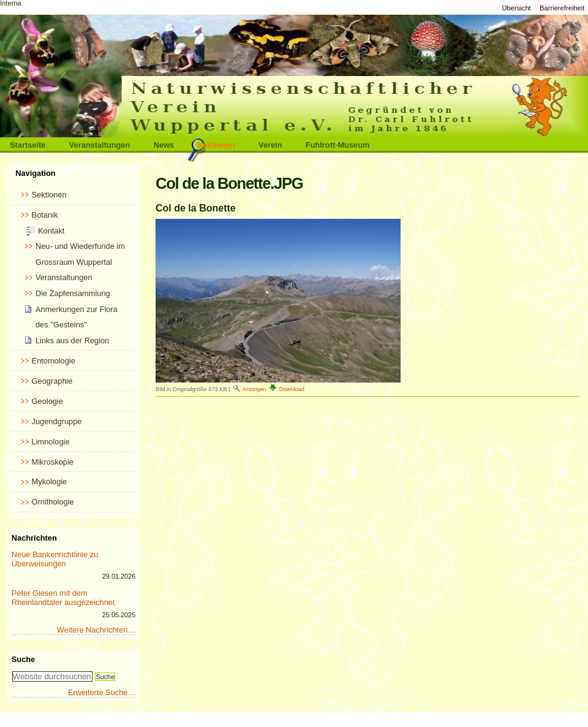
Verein (270, 145)
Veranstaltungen (100, 145)
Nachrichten (34, 538)
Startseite (28, 145)
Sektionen (217, 145)
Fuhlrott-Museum (338, 145)
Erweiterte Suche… (102, 692)
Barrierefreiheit (562, 8)
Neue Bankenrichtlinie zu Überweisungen (55, 559)
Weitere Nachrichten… (96, 630)
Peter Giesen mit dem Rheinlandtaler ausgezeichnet (63, 598)
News (164, 145)
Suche (23, 659)
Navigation (35, 173)
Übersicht (516, 8)
